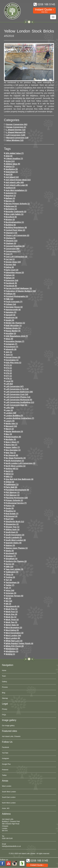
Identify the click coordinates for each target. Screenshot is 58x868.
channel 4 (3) (11, 233)
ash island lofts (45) (15, 182)
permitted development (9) (17, 490)
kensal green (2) (13, 357)
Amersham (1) (12, 172)
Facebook (5, 747)
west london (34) (13, 635)
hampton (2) (11, 312)
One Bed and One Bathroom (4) (19, 479)
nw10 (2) (9, 471)
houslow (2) (11, 333)
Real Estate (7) (12, 514)
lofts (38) (10, 408)
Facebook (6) (11, 286)
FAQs (4, 715)
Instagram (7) (11, 344)
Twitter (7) (10, 585)
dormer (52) (11, 265)
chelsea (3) (11, 238)
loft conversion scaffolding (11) (20, 402)
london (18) (11, 413)
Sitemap (5, 698)
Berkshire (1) (11, 209)
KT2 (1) (9, 365)
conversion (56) (13, 249)
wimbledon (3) (12, 649)
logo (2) (9, 410)
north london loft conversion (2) (20, 463)
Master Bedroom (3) (14, 431)
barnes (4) (10, 201)
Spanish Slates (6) (14, 543)
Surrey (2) (10, 564)
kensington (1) (12, 360)
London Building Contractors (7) (20, 418)
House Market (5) (13, 331)
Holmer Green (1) (13, 328)
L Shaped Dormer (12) (16, 130)
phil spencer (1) (13, 492)
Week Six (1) (11, 617)
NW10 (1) (10, 474)
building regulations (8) (16, 227)
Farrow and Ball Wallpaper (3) (19, 288)
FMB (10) (9, 299)
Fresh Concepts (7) (14, 302)
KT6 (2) (9, 373)
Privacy (5, 709)
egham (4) (10, 275)
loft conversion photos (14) (18, 397)
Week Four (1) (12, 612)
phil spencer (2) (13, 495)
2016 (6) (9, 156)
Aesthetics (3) (12, 169)
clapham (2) (11, 243)
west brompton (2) (14, 628)
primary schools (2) (14, 500)
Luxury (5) (10, 421)
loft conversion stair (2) (16, 405)
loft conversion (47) (15, 386)
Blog (4, 693)
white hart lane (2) (14, 641)
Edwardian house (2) (15, 273)
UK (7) (8, 588)
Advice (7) (10, 167)
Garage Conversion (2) (16, 127)
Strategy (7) (11, 556)
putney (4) (10, 506)
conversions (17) (13, 251)
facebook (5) (11, 283)
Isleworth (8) (11, 349)
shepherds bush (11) (15, 522)
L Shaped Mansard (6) (16, 132)
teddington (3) (12, 572)
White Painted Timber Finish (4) (19, 643)
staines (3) (10, 545)
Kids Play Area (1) (13, 363)
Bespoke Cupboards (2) (16, 212)
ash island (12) (12, 177)
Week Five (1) (11, 609)
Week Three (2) (12, 620)
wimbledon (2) (12, 651)
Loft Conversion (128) (16, 135)
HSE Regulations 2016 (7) (17, 336)
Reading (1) (11, 511)
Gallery (4, 682)
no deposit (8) (12, 455)
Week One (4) (11, 614)
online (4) (10, 482)
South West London (9, 792)
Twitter (4, 775)
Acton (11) (10, 161)
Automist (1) (11, 193)
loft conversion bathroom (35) (19, 392)
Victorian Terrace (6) (14, 596)
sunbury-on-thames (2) (16, 561)
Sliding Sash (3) (12, 530)
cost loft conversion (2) (16, 257)
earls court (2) (12, 270)
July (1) (9, 352)
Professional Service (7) (16, 503)
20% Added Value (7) (15, 153)
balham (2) (10, 198)
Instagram (5, 758)
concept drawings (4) (15, 246)
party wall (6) (11, 487)
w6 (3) (8, 604)
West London (7, 786)
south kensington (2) (15, 535)
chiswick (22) (11, 241)
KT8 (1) (9, 378)
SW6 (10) (9, 567)
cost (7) (9, 254)
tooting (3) (10, 577)
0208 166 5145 (7, 838)
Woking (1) (10, 654)
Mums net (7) (11, 445)
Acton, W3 (6, 808)
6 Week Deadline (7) (14, 159)
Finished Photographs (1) (17, 296)
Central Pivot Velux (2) (15, 230)
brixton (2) (10, 220)
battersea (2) (11, 206)
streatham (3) (11, 559)
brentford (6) (11, 217)
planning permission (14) (17, 498)
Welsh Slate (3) (12, 625)
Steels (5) (10, 551)
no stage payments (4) (16, 458)
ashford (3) (11, 188)
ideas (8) (9, 339)
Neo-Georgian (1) (13, 450)
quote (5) (10, 508)
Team (4, 676)
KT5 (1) (9, 371)
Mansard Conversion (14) (17, 138)
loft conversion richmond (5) (19, 400)
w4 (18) (9, 601)
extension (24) (12, 280)
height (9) (10, 320)
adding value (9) (13, 164)
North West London (9, 803)
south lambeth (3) (14, 537)
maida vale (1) (12, 424)
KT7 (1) (9, 376)
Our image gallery (8, 726)
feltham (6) (11, 294)
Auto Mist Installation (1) (16, 190)
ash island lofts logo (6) (17, 185)
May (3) (9, 434)
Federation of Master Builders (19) (21, 291)
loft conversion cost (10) (17, 394)
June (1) (9, 355)
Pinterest (5, 770)
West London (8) (13, 638)
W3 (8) (8, 598)
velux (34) (10, 590)
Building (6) (11, 225)
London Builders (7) (14, 416)
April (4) (9, 174)
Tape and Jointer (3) (14, 569)
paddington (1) (12, 484)
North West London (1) (16, 466)
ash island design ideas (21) (18, 180)
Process (5, 687)
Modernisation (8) (13, 437)
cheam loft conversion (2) (17, 235)
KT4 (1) (9, 368)
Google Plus (6, 764)
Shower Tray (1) (12, 527)
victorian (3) (11, 593)
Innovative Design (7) (15, 341)
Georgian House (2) (14, 307)
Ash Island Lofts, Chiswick (11, 736)
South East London (9, 797)
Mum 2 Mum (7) (12, 442)
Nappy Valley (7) (13, 447)
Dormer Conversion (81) (17, 124)
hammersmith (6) (13, 310)
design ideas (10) (13, 262)
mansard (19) (11, 426)
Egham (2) (10, 278)
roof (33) (10, 519)
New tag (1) (11, 453)
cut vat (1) (10, 259)
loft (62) (9, 384)
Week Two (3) (11, 622)
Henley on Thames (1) (15, 323)
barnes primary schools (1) (18, 204)
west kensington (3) (14, 633)
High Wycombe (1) (14, 325)
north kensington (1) (15, 461)
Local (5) (9, 381)
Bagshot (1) (11, 196)
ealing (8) (10, 267)
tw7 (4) (9, 580)
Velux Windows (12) (15, 140)
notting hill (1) (12, 469)
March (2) (10, 429)
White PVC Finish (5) (15, 646)
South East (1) (12, 532)
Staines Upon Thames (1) (17, 548)
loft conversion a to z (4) (17, 389)
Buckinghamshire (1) (15, 222)
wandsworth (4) (12, 606)
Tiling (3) (9, 575)
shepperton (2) (12, 524)
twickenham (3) (12, 583)
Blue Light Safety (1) (14, 214)
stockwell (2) (11, 553)
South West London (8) (16, 540)
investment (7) (12, 347)
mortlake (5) (11, 439)
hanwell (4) (10, 315)
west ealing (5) (12, 630)
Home (4, 670)
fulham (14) (11, 304)
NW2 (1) (9, 477)
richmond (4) (11, 516)
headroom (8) (11, 318)
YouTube (5, 753)
